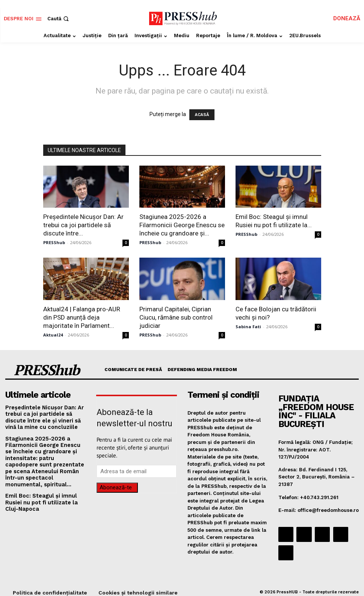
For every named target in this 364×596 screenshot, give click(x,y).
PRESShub (54, 242)
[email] (136, 471)
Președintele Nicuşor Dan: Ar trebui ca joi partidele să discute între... (83, 225)
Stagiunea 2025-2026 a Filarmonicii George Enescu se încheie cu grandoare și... (182, 225)
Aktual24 (53, 335)
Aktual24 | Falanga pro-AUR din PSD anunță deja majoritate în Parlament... (82, 317)
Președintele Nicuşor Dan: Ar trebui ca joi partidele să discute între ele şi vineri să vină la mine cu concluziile (45, 414)
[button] (59, 19)
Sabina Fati (248, 327)
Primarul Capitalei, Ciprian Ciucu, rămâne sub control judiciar (176, 317)
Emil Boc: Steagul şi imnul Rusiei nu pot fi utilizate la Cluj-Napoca (45, 488)
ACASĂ (202, 115)
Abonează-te (116, 487)
